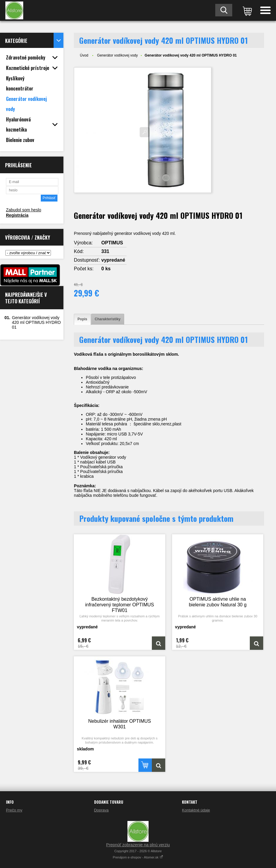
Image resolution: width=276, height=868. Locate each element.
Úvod (84, 55)
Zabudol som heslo (24, 210)
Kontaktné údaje (196, 810)
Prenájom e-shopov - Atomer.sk (138, 857)
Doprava (101, 810)
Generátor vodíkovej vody (117, 55)
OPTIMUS (112, 243)
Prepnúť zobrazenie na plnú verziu (138, 845)
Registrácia (17, 215)
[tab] (82, 319)
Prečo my (14, 810)
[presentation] (82, 319)
